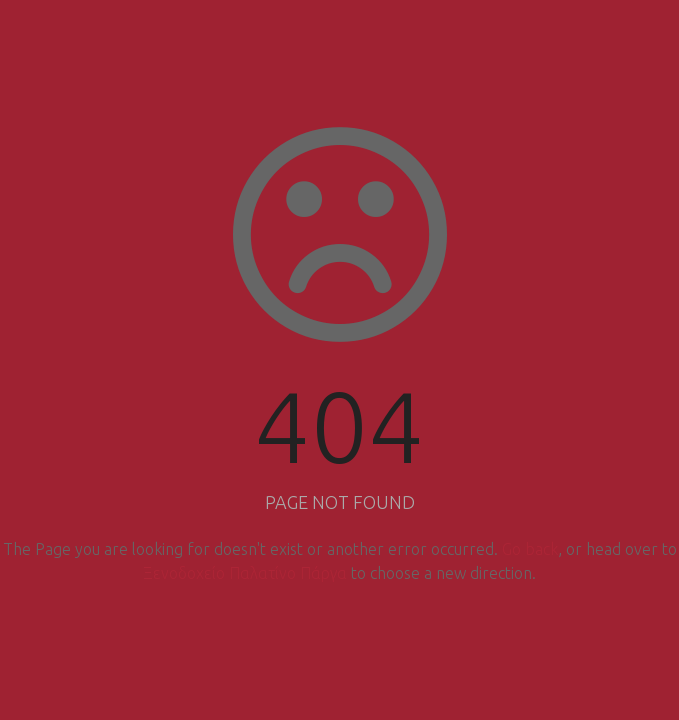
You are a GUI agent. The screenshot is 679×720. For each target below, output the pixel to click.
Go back (530, 549)
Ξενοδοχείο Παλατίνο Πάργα (245, 573)
